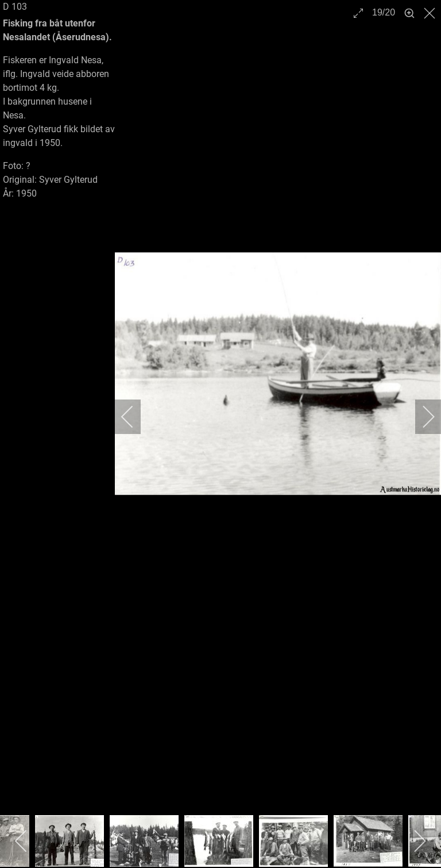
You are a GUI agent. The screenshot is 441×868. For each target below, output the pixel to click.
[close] (431, 13)
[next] (421, 417)
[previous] (135, 417)
